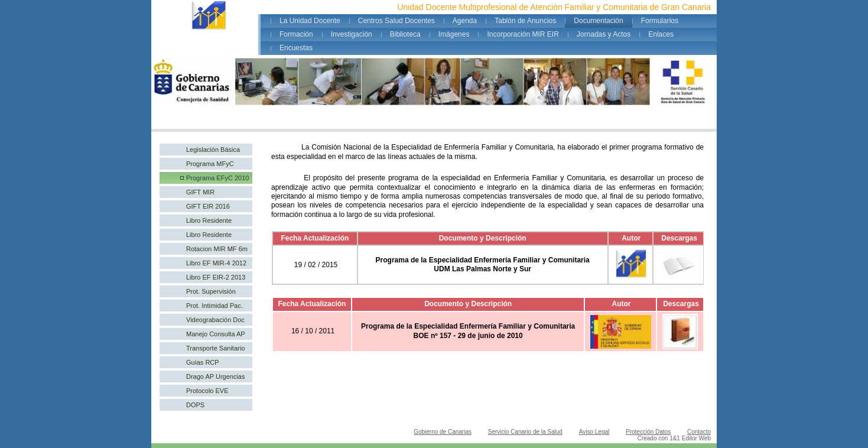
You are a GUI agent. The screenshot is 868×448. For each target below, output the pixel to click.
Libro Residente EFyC (209, 236)
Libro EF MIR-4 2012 (216, 263)
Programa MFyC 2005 (210, 165)
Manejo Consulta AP (216, 334)
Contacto (699, 432)
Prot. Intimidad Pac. (214, 306)
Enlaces (661, 34)
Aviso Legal (594, 432)
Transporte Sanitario (215, 348)
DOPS (195, 405)
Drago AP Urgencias (215, 376)
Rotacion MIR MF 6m (217, 249)
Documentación (598, 21)
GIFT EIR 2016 (208, 206)
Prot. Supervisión (211, 291)
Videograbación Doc (215, 320)
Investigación (352, 34)
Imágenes (454, 34)
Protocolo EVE (207, 391)
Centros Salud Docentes (396, 21)
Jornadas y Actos (604, 34)
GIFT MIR (200, 192)
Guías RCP (203, 362)
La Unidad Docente (310, 21)
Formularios (660, 21)
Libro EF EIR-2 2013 (216, 277)
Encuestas (296, 48)
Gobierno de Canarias (443, 432)
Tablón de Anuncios (525, 21)
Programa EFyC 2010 (217, 178)
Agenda (465, 21)
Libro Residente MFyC (209, 222)
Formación (296, 34)
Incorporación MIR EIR (523, 34)
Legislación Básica (213, 150)
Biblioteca (405, 34)
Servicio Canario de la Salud (525, 432)
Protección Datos (648, 432)
